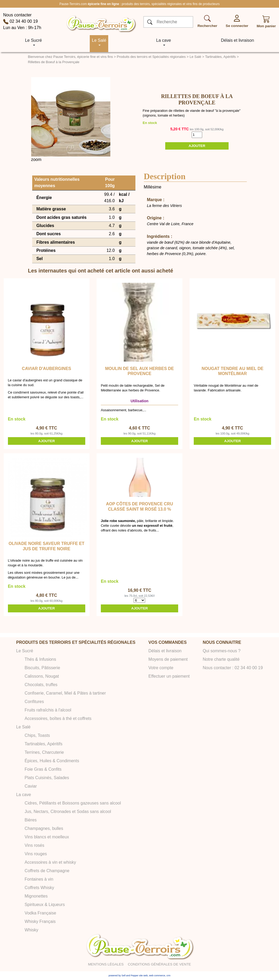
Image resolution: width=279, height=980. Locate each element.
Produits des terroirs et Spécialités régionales (151, 57)
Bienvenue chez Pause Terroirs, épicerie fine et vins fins (70, 57)
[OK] (150, 22)
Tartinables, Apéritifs (220, 57)
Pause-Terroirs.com (73, 4)
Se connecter (237, 26)
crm (169, 976)
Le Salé (195, 57)
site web (143, 976)
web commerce (157, 976)
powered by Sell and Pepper (123, 976)
